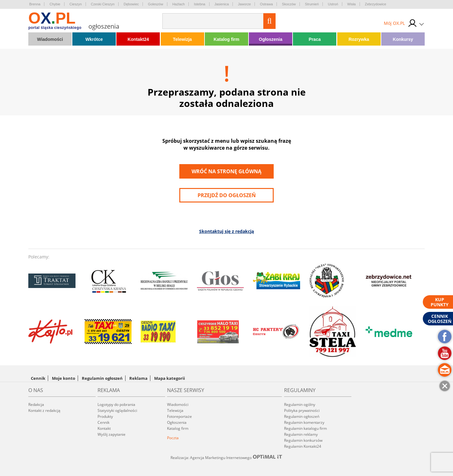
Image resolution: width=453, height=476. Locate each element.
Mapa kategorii (170, 378)
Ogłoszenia (271, 39)
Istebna (199, 4)
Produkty (105, 416)
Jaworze (244, 4)
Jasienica (222, 4)
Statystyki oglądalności (117, 410)
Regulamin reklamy (301, 434)
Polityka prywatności (302, 410)
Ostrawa (266, 4)
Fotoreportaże (179, 416)
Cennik (38, 378)
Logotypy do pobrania (116, 404)
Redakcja (36, 404)
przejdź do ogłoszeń (227, 195)
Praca (315, 39)
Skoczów (289, 4)
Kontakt (104, 428)
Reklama (138, 378)
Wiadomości (50, 39)
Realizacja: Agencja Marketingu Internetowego (226, 457)
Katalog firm (226, 39)
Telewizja (182, 39)
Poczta (173, 438)
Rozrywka (359, 39)
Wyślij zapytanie (112, 434)
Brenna (35, 4)
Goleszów (155, 4)
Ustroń (333, 4)
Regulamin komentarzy (304, 422)
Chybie (55, 4)
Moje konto (64, 378)
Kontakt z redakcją (44, 410)
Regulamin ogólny (300, 404)
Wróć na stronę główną (226, 171)
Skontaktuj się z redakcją (226, 231)
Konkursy (403, 39)
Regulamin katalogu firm (305, 428)
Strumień (312, 4)
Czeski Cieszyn (103, 4)
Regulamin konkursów (303, 440)
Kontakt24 (138, 39)
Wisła (352, 4)
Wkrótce (94, 39)
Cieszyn (76, 4)
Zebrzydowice (376, 4)
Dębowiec (131, 4)
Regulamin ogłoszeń (102, 378)
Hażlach (179, 4)
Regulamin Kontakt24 (303, 446)
